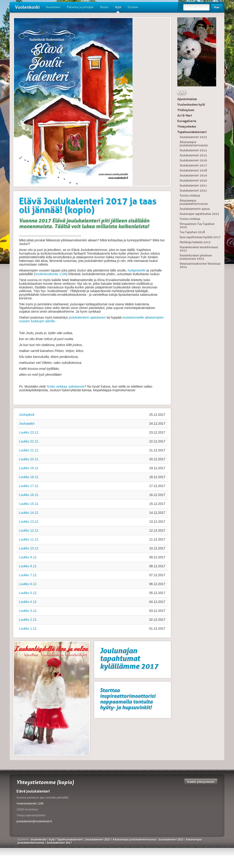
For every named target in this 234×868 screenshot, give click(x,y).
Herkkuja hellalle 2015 (195, 242)
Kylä (118, 9)
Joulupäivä (27, 415)
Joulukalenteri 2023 (193, 137)
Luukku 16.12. (29, 495)
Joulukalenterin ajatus (195, 209)
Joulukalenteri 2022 (193, 190)
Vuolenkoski (27, 7)
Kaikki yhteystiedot (201, 782)
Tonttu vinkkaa (190, 196)
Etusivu (133, 7)
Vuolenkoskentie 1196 (51, 274)
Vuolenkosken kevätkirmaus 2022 (199, 249)
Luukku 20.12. (29, 459)
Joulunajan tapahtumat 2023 (199, 214)
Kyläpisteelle (137, 270)
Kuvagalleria (187, 121)
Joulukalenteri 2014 (193, 150)
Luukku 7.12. (28, 575)
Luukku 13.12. (29, 522)
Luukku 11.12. (29, 539)
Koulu (104, 7)
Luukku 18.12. (29, 477)
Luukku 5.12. (28, 593)
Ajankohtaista (187, 99)
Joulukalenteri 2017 (193, 165)
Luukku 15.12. (29, 504)
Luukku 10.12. (29, 548)
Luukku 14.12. (29, 513)
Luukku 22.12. (29, 441)
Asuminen (53, 7)
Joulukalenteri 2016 (193, 160)
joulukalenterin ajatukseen (87, 317)
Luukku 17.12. (29, 486)
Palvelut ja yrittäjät (80, 7)
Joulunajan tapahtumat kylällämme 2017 (129, 658)
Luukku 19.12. (29, 468)
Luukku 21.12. (29, 450)
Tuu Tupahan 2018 (192, 232)
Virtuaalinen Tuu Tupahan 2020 (197, 225)
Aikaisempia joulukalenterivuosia (194, 144)
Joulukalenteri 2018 (193, 170)
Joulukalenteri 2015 (193, 155)
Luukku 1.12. (28, 628)
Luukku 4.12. (28, 602)
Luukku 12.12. (29, 530)
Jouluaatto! (27, 423)
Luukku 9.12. (28, 557)
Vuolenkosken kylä (191, 104)
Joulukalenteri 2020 (193, 180)
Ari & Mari (185, 115)
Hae (217, 7)
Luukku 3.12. (28, 611)
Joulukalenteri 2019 (193, 175)
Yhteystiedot (187, 126)
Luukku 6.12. (28, 584)
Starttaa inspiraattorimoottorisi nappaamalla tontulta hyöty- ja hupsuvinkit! (128, 699)
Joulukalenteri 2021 (193, 185)
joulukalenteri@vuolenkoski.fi (34, 821)
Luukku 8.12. (28, 566)
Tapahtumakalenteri (192, 132)
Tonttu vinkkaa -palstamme (65, 386)
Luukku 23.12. (29, 432)
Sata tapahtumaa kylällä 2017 (200, 237)
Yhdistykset (186, 110)
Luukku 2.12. (28, 620)
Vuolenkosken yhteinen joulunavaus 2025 (196, 257)
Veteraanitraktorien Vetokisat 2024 (200, 265)
